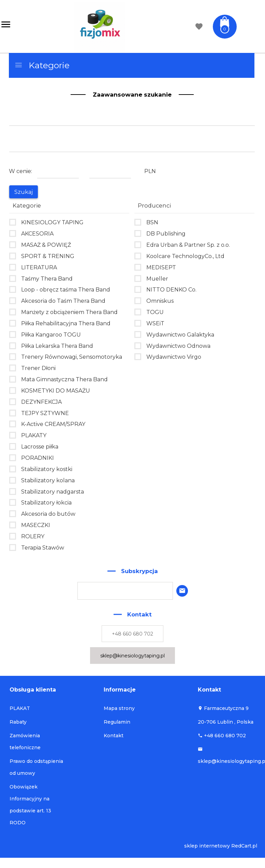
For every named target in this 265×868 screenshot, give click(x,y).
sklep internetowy (207, 846)
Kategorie (42, 65)
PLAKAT (20, 708)
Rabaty (18, 722)
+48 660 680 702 (132, 634)
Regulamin (117, 722)
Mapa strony (119, 708)
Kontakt (114, 736)
